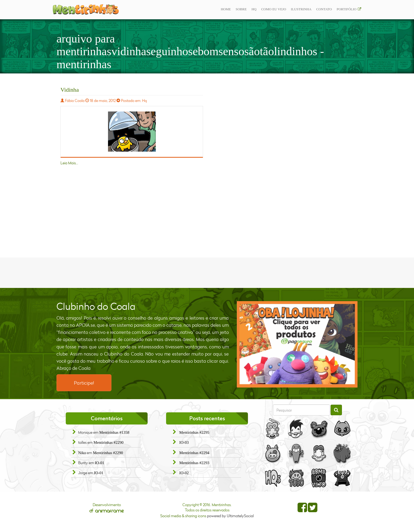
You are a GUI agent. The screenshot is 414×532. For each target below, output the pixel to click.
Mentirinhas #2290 (109, 442)
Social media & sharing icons (184, 516)
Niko (82, 453)
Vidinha (70, 90)
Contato (324, 9)
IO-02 (184, 473)
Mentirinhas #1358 (114, 432)
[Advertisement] (207, 272)
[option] (297, 344)
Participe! (84, 383)
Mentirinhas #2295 (194, 432)
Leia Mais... (69, 163)
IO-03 (184, 442)
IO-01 (100, 463)
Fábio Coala (75, 101)
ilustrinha (301, 9)
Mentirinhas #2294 (194, 453)
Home (226, 9)
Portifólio (347, 9)
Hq (254, 9)
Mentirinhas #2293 (194, 463)
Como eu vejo (274, 9)
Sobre (241, 9)
